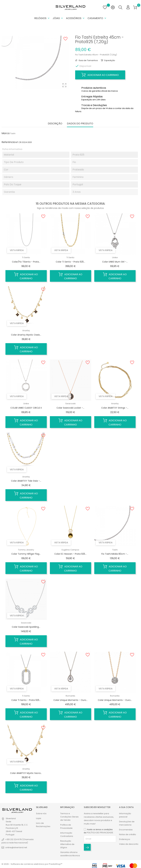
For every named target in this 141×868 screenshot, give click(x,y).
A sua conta (126, 807)
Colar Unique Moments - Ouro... (70, 700)
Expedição (109, 60)
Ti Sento (26, 257)
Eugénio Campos (70, 550)
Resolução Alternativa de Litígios (67, 844)
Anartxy (26, 331)
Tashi (13, 133)
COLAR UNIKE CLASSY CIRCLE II (26, 408)
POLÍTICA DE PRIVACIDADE (100, 833)
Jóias (58, 18)
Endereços (125, 839)
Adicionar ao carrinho (100, 75)
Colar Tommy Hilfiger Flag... (26, 554)
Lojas (39, 818)
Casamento (97, 18)
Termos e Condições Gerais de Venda (69, 817)
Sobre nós (41, 813)
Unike (115, 257)
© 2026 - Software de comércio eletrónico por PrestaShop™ (32, 864)
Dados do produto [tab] (80, 124)
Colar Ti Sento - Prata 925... (70, 262)
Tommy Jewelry (26, 550)
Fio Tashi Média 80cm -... (115, 554)
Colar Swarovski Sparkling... (26, 627)
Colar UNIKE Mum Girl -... (115, 262)
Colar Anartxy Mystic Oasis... (26, 335)
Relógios (42, 18)
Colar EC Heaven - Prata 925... (70, 554)
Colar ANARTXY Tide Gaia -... (26, 481)
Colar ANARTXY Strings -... (115, 408)
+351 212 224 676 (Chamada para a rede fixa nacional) (18, 841)
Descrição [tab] (55, 124)
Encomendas (126, 830)
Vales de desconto (129, 844)
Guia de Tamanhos (88, 60)
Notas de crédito (128, 834)
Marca (6, 133)
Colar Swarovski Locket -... (70, 408)
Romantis (70, 696)
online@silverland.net (16, 847)
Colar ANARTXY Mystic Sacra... (26, 773)
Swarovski (70, 404)
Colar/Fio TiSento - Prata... (26, 262)
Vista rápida (17, 250)
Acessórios (76, 18)
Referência (8, 142)
